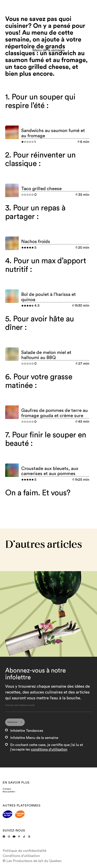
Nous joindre (9, 793)
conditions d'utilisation (49, 751)
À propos (7, 791)
